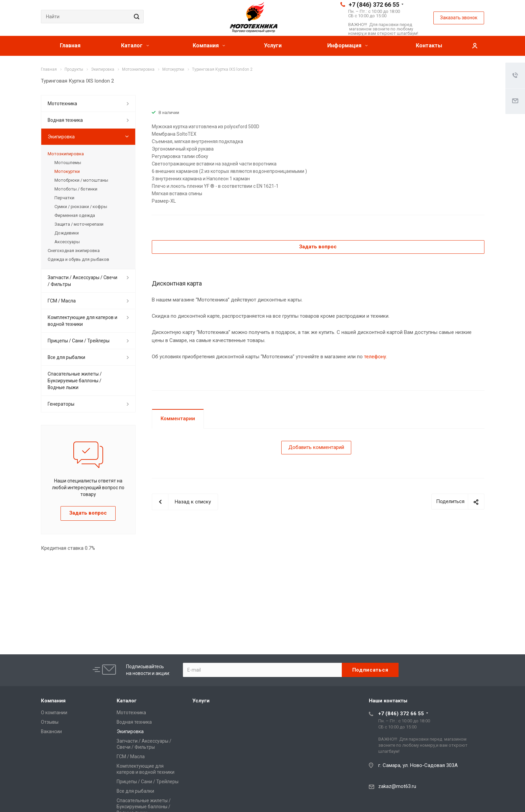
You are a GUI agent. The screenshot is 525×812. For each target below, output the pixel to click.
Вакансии (51, 731)
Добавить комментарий (316, 447)
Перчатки (64, 198)
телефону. (376, 357)
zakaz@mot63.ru (397, 786)
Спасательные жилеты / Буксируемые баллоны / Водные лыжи (75, 381)
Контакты (429, 46)
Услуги (273, 46)
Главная (70, 46)
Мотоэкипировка (66, 154)
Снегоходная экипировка (74, 251)
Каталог (135, 46)
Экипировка (61, 137)
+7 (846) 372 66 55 (374, 5)
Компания (209, 46)
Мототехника (62, 104)
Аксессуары (67, 242)
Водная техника (65, 120)
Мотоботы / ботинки (76, 189)
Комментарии (178, 419)
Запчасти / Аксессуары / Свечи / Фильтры (82, 281)
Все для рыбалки (66, 357)
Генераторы (61, 404)
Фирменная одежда (75, 215)
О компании (54, 713)
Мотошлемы (68, 163)
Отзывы (50, 722)
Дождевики (67, 233)
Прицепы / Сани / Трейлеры (79, 341)
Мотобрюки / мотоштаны (81, 180)
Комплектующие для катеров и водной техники (82, 321)
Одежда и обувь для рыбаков (78, 259)
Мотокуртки (67, 171)
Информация (348, 46)
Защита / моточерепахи (79, 224)
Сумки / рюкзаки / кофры (81, 207)
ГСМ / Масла (62, 301)
